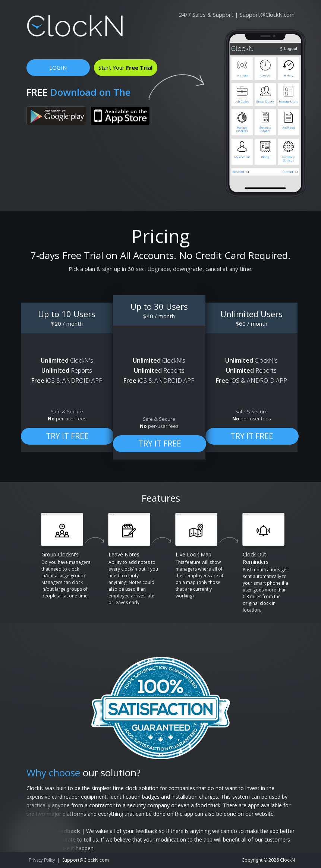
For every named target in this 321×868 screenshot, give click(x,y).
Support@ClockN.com (267, 15)
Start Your (125, 67)
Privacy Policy (42, 860)
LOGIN (58, 67)
